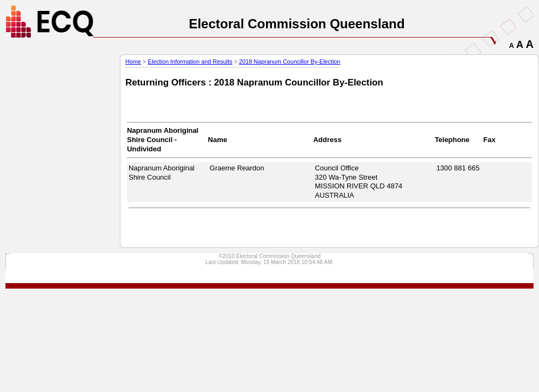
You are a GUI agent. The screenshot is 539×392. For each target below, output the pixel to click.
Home (133, 62)
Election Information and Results (190, 62)
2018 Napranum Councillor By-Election (290, 62)
